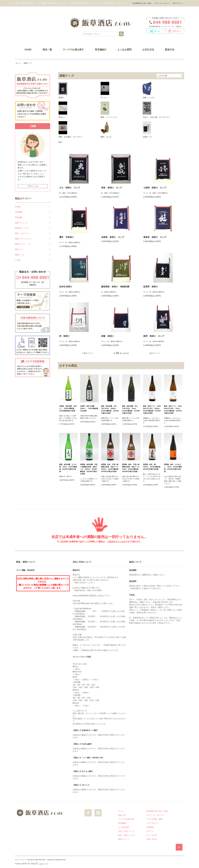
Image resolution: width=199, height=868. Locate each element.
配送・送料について (126, 835)
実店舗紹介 (101, 50)
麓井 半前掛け (67, 237)
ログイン (150, 831)
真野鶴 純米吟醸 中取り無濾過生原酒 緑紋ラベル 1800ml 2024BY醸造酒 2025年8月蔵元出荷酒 (89, 469)
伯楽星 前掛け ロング (113, 237)
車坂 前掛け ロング (112, 188)
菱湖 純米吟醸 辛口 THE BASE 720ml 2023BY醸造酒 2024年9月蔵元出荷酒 (131, 410)
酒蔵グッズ (28, 63)
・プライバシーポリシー (162, 3)
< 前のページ (87, 353)
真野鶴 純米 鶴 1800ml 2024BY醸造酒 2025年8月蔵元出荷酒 (152, 467)
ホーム (18, 63)
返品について (124, 839)
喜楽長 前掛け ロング (155, 237)
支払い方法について (126, 831)
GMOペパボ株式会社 (48, 860)
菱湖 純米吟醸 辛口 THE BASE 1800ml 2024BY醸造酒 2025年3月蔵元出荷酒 (110, 410)
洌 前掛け (64, 336)
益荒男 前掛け (151, 287)
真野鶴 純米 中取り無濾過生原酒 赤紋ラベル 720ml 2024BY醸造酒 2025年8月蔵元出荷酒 (131, 468)
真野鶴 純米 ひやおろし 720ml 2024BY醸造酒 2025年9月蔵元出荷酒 (173, 468)
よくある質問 (124, 50)
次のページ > (155, 353)
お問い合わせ (152, 839)
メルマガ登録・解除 (154, 819)
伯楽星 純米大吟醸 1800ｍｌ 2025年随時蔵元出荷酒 (89, 408)
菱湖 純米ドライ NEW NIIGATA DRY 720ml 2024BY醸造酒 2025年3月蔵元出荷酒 (173, 410)
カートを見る (152, 835)
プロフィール (33, 186)
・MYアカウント (177, 3)
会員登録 (150, 827)
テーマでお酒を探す (73, 50)
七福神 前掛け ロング (155, 188)
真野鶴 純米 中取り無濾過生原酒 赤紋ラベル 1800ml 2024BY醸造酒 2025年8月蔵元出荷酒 (110, 468)
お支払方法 (148, 50)
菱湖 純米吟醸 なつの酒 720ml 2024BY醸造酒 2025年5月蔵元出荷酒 (68, 468)
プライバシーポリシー (155, 815)
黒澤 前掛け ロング (154, 336)
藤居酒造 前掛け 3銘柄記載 (115, 287)
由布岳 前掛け (66, 287)
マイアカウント (153, 823)
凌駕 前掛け (108, 336)
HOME (28, 50)
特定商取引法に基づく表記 (157, 811)
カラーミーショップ (21, 860)
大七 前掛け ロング (70, 188)
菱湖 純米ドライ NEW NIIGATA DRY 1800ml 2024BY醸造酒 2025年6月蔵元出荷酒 (152, 410)
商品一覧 (47, 50)
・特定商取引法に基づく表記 (141, 3)
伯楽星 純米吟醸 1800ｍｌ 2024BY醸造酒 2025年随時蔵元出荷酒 (68, 408)
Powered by (32, 864)
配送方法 (170, 50)
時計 (60, 142)
